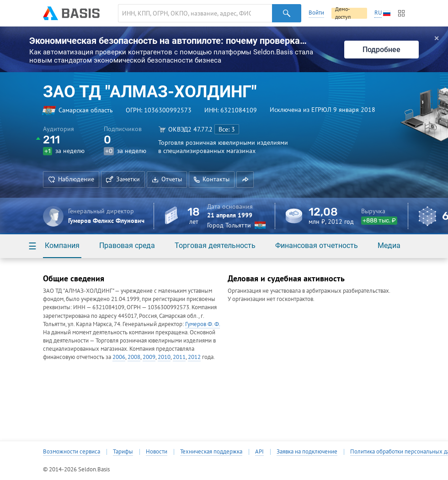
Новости (157, 452)
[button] (245, 179)
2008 (134, 357)
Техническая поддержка (211, 452)
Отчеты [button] (167, 179)
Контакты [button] (212, 179)
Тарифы (123, 452)
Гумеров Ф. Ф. (203, 324)
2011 (179, 357)
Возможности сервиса (72, 452)
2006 (119, 357)
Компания (62, 245)
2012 (194, 357)
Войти (316, 13)
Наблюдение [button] (71, 179)
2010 (164, 357)
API (259, 452)
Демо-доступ (343, 13)
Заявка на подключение (307, 452)
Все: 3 (227, 129)
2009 (149, 357)
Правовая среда (127, 245)
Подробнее (381, 50)
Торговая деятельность (215, 245)
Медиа (389, 245)
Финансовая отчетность (317, 245)
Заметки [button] (123, 179)
